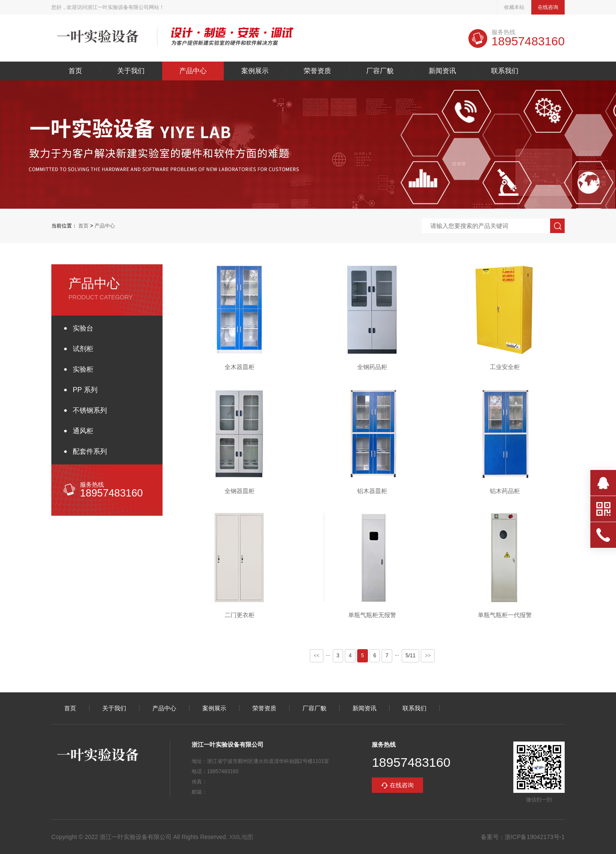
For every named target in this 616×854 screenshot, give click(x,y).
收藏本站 (514, 7)
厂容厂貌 (380, 71)
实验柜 (83, 369)
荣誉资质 (317, 71)
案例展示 (255, 71)
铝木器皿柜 (372, 491)
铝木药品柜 (505, 491)
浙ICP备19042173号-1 (535, 837)
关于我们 (131, 71)
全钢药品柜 (372, 367)
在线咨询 (548, 7)
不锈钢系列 (90, 410)
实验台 (83, 328)
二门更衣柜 (240, 615)
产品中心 (193, 71)
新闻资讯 (442, 71)
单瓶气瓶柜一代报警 (505, 615)
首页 (75, 71)
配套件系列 (90, 451)
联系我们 (505, 71)
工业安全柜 (505, 367)
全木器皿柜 (240, 367)
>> (428, 656)
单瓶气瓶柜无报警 (372, 615)
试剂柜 (83, 349)
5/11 (410, 656)
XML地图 (241, 837)
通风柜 (83, 431)
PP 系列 (85, 390)
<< (317, 656)
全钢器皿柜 (240, 491)
